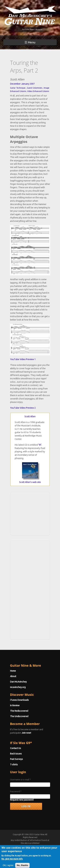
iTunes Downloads (19, 700)
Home (13, 671)
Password (16, 791)
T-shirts (14, 765)
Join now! (26, 733)
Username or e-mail (20, 780)
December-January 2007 (22, 84)
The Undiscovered (19, 716)
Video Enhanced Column (38, 91)
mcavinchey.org (18, 687)
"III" (40, 445)
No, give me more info (12, 861)
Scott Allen (30, 416)
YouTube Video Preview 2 (23, 408)
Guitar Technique (18, 88)
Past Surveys (16, 759)
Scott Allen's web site (30, 482)
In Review (15, 705)
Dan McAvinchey (18, 682)
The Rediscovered (19, 711)
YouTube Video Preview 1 (23, 359)
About (13, 676)
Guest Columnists (35, 88)
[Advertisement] (31, 513)
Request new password (22, 800)
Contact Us (16, 748)
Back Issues (16, 754)
